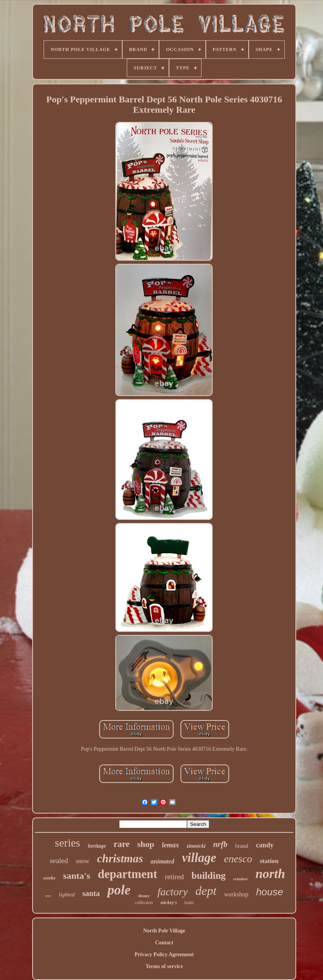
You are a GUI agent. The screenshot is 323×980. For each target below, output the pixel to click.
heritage (97, 846)
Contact (164, 943)
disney (144, 896)
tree (48, 896)
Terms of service (164, 966)
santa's (77, 876)
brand (242, 846)
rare (122, 844)
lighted (67, 894)
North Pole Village (164, 931)
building (209, 876)
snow (82, 861)
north (271, 874)
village (199, 858)
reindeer (241, 879)
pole (119, 890)
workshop (236, 894)
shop (146, 844)
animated (162, 861)
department (127, 874)
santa (91, 893)
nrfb (220, 844)
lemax (170, 845)
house (270, 892)
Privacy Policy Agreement (164, 955)
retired (174, 877)
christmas (120, 858)
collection (144, 903)
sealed (59, 861)
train (189, 902)
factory (173, 892)
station (269, 861)
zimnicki (196, 846)
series (67, 843)
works (49, 878)
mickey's (169, 903)
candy (265, 845)
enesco (238, 859)
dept (206, 891)
